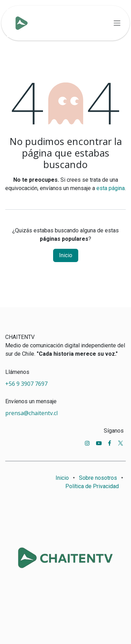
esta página (111, 188)
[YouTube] (99, 443)
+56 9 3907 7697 (27, 384)
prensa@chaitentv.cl (31, 413)
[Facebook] (110, 443)
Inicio (66, 255)
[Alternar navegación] (117, 23)
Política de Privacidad (92, 486)
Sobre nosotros (98, 478)
